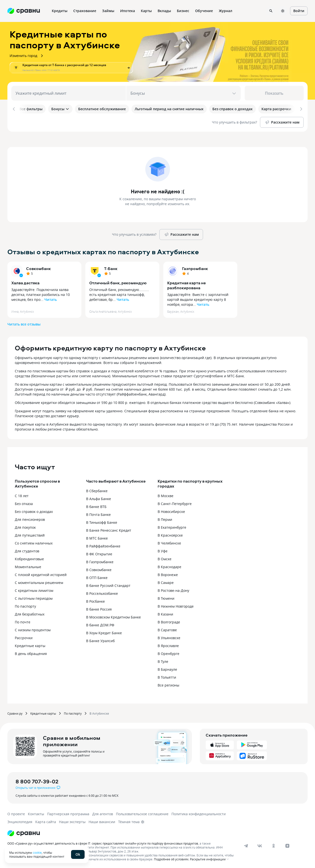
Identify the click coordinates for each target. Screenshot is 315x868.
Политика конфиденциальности (199, 813)
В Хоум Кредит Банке (104, 632)
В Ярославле (168, 645)
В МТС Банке (97, 537)
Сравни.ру (15, 712)
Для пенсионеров (30, 518)
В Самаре (166, 582)
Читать (51, 298)
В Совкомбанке (99, 569)
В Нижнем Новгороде (176, 605)
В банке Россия (99, 608)
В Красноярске (170, 534)
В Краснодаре (169, 566)
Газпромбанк (195, 268)
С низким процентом (33, 629)
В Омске (165, 558)
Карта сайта (46, 821)
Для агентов (103, 813)
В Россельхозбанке (102, 592)
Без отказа (24, 503)
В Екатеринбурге (172, 526)
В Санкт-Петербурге (175, 503)
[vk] (260, 845)
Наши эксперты (72, 821)
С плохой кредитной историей (41, 574)
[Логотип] (24, 832)
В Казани (165, 613)
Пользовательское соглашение (142, 813)
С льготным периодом (34, 597)
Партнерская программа (68, 813)
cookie (37, 852)
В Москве (166, 495)
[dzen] (287, 845)
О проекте (16, 813)
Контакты (36, 813)
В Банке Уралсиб (100, 640)
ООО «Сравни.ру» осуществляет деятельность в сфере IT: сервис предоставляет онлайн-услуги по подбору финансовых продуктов (103, 842)
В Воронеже (168, 574)
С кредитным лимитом (34, 589)
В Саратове (167, 629)
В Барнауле (167, 668)
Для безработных (30, 613)
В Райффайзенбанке (103, 545)
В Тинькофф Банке (102, 521)
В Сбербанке (97, 490)
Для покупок (25, 526)
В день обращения (31, 653)
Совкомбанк (38, 268)
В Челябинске (169, 542)
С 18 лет (22, 495)
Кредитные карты (30, 645)
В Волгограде (169, 621)
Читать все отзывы (24, 323)
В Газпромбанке (100, 561)
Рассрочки (24, 637)
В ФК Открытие (99, 553)
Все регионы (168, 684)
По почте (23, 621)
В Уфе (163, 550)
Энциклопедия (20, 821)
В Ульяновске (169, 637)
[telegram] (246, 845)
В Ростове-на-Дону (173, 589)
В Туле (163, 660)
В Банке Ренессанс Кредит (109, 529)
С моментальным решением (39, 582)
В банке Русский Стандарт (108, 585)
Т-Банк (111, 268)
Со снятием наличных (34, 542)
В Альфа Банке (99, 498)
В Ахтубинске (99, 712)
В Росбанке (95, 600)
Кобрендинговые (29, 558)
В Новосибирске (171, 511)
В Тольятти (167, 676)
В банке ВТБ (96, 506)
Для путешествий (30, 534)
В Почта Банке (98, 514)
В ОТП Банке (97, 577)
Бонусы (60, 109)
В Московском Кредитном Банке (113, 616)
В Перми (165, 518)
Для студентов (27, 550)
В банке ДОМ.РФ (100, 624)
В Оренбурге (168, 653)
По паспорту (25, 605)
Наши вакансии (102, 821)
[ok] (274, 845)
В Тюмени (166, 597)
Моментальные (28, 566)
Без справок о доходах (34, 511)
